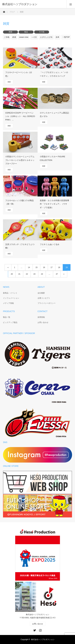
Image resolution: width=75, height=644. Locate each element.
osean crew (24, 37)
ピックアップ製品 (10, 322)
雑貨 (10, 32)
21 (19, 274)
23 (34, 274)
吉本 (57, 37)
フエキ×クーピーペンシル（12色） (19, 74)
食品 (26, 32)
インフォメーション (11, 298)
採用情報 (41, 317)
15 (36, 267)
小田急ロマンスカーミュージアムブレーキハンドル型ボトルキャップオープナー (20, 160)
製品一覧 (7, 317)
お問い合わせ (43, 322)
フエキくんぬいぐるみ (50, 244)
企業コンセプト (44, 298)
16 (44, 267)
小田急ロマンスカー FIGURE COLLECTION (53, 158)
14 (29, 267)
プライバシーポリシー (47, 303)
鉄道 (14, 37)
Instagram (40, 630)
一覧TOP (66, 37)
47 (57, 274)
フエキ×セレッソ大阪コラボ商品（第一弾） (19, 202)
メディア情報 (8, 303)
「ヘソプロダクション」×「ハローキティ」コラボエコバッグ (54, 74)
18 (59, 267)
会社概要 (41, 293)
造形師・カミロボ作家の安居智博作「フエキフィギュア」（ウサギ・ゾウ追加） (54, 204)
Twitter (34, 630)
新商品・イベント (10, 293)
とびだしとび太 (46, 37)
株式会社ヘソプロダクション (43, 639)
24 (42, 274)
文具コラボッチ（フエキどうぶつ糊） (20, 246)
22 (27, 274)
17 (52, 267)
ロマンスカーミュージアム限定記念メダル (54, 115)
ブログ (12, 12)
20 (12, 274)
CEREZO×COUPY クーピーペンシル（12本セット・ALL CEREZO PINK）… (20, 116)
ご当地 (7, 37)
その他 (42, 32)
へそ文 (34, 37)
